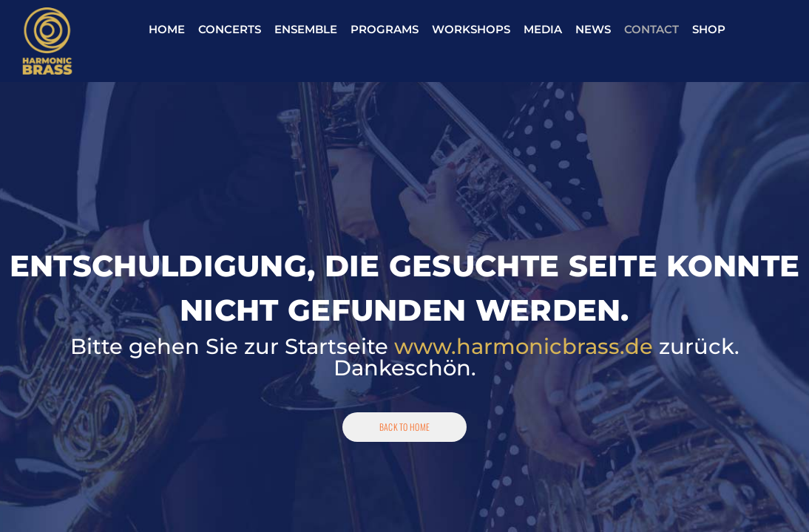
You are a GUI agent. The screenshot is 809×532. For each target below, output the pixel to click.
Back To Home (405, 427)
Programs (385, 29)
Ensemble (306, 29)
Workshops (471, 29)
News (593, 29)
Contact (651, 29)
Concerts (230, 29)
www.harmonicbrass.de (524, 346)
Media (543, 29)
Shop (709, 29)
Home (167, 29)
